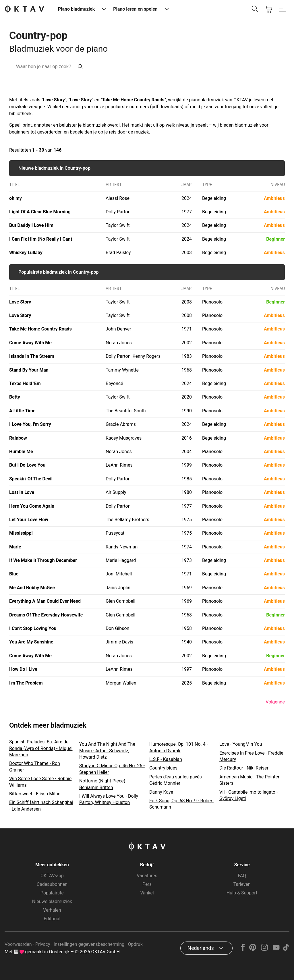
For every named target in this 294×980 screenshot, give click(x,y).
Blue (14, 574)
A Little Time (22, 411)
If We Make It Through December (43, 560)
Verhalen (52, 910)
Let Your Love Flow (29, 520)
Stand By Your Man (29, 370)
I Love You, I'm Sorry (30, 424)
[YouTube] (276, 949)
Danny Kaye (161, 792)
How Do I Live (23, 669)
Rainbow (18, 438)
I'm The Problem (26, 683)
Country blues (163, 768)
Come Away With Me (30, 343)
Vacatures (147, 876)
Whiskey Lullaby (26, 253)
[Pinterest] (253, 949)
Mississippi (21, 533)
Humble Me (21, 452)
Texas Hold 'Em (25, 383)
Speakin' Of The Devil (31, 479)
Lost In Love (22, 492)
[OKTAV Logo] (24, 9)
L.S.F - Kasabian (166, 759)
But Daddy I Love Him (31, 225)
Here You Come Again (32, 506)
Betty (15, 397)
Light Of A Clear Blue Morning (40, 212)
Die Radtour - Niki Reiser (244, 768)
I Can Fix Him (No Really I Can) (41, 239)
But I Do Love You (27, 465)
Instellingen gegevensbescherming (89, 944)
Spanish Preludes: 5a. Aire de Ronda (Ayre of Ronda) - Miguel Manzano (41, 748)
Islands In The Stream (32, 356)
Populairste (52, 893)
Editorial (52, 919)
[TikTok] (286, 949)
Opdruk (135, 944)
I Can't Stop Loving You (33, 628)
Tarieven (242, 884)
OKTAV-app (52, 876)
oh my (16, 198)
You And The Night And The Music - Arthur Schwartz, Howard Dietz (107, 751)
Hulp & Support (242, 893)
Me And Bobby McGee (32, 588)
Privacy (43, 944)
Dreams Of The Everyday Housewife (46, 615)
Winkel (147, 893)
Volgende (275, 702)
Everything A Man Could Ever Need (45, 601)
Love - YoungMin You (241, 744)
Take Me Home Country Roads (133, 100)
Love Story (54, 100)
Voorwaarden (18, 944)
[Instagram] (265, 949)
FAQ (242, 876)
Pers (147, 884)
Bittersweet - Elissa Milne (35, 794)
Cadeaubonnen (52, 884)
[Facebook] (243, 949)
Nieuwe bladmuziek (52, 901)
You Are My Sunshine (31, 642)
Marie (15, 547)
